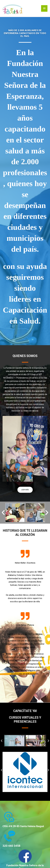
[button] (3, 513)
